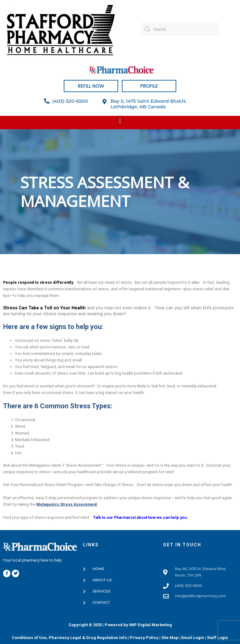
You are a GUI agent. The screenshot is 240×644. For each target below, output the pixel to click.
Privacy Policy (144, 638)
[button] (120, 121)
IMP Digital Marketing (150, 625)
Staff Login (217, 638)
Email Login (193, 638)
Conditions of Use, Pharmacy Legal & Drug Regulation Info (69, 638)
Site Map (170, 638)
